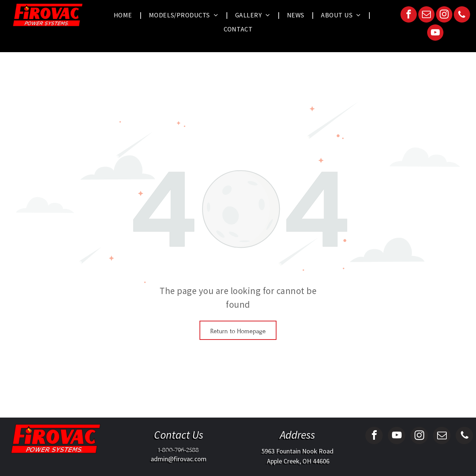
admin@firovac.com (179, 459)
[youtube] (435, 33)
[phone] (462, 15)
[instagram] (444, 15)
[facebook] (409, 15)
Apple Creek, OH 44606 (297, 461)
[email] (426, 15)
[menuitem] (124, 15)
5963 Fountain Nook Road (297, 451)
